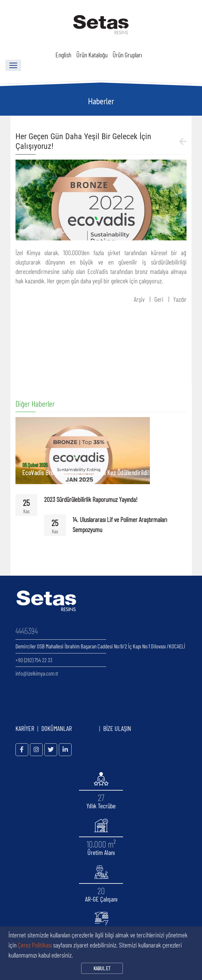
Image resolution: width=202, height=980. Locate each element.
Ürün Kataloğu (92, 55)
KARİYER (25, 728)
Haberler (101, 101)
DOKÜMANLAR (69, 728)
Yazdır (180, 299)
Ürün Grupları (127, 55)
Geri (159, 299)
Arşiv (139, 299)
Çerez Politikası (35, 945)
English (63, 55)
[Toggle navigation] (13, 65)
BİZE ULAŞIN (117, 728)
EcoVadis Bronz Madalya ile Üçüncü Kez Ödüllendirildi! (86, 472)
